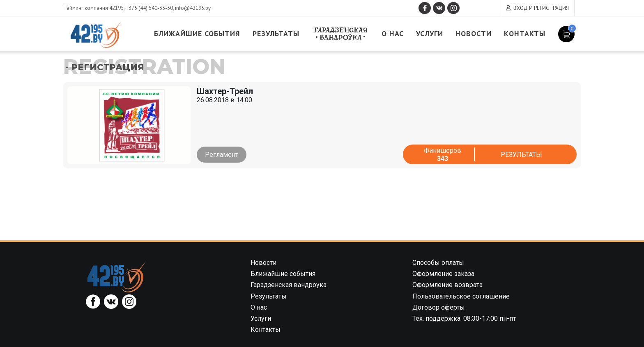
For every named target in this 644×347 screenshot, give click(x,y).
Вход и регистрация (541, 8)
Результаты (276, 34)
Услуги (430, 34)
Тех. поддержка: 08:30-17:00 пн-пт (464, 318)
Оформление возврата (447, 285)
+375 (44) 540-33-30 (149, 8)
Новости (474, 34)
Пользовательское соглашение (461, 296)
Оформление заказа (443, 274)
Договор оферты (439, 307)
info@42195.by (193, 8)
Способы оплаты (438, 263)
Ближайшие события (198, 34)
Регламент (222, 155)
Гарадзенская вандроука (341, 34)
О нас (393, 34)
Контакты (525, 34)
